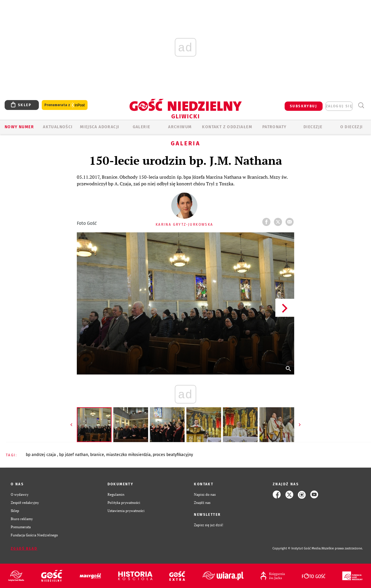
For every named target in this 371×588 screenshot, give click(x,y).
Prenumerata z (65, 105)
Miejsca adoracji (100, 127)
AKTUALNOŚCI (58, 127)
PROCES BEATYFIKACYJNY (173, 455)
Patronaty (274, 127)
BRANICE (97, 455)
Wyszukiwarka (361, 105)
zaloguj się (339, 106)
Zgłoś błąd (24, 549)
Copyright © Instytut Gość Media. (297, 548)
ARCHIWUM (180, 127)
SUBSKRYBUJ (303, 106)
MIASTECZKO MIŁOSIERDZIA (128, 455)
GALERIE (142, 127)
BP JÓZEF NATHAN (74, 455)
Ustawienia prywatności (126, 511)
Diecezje (313, 127)
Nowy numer (19, 127)
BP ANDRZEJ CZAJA (41, 455)
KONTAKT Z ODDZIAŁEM (227, 127)
